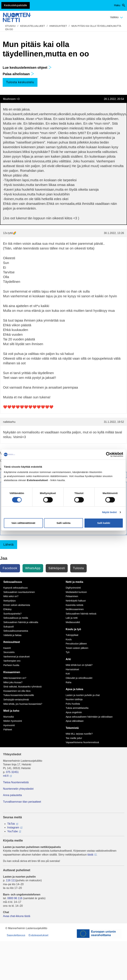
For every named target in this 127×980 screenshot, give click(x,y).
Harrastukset (72, 669)
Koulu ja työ (73, 629)
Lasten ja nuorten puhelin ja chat (83, 695)
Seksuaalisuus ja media (16, 618)
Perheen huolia (11, 665)
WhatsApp (33, 568)
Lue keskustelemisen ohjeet (27, 68)
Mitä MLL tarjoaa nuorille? (79, 734)
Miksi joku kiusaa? (13, 682)
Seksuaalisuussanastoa (16, 631)
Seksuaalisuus (13, 582)
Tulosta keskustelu (20, 82)
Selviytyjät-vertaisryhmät (16, 700)
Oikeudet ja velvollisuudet (79, 678)
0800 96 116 (15, 898)
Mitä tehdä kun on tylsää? (79, 665)
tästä (90, 855)
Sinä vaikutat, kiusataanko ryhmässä (22, 687)
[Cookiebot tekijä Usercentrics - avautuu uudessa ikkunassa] (108, 454)
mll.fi (6, 776)
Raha (68, 682)
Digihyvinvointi (73, 588)
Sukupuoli (9, 627)
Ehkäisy (7, 609)
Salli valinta (64, 523)
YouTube (13, 831)
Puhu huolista (73, 704)
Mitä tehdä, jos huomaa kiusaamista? (23, 704)
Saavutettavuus (16, 935)
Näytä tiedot (109, 512)
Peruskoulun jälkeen (76, 644)
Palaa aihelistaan (18, 74)
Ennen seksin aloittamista (17, 605)
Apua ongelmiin (74, 712)
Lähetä (8, 545)
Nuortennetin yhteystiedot (18, 789)
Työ (68, 652)
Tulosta (78, 568)
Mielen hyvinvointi (13, 721)
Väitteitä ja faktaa (12, 635)
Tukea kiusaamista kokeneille (19, 695)
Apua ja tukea (74, 689)
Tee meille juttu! (74, 738)
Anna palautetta (12, 795)
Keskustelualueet (33, 26)
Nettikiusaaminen (75, 609)
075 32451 (12, 772)
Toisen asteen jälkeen (77, 648)
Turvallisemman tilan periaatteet (22, 802)
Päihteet (8, 730)
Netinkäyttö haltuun (76, 601)
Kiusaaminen (12, 672)
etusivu (10, 26)
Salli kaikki (104, 523)
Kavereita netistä (74, 605)
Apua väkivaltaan (75, 721)
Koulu (69, 639)
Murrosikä (8, 717)
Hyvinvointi (9, 725)
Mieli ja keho (11, 711)
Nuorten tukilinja (74, 699)
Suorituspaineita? (12, 614)
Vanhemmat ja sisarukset (16, 657)
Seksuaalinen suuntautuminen (19, 592)
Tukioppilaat (72, 635)
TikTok (11, 824)
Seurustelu (9, 652)
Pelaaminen (72, 596)
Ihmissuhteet (58, 26)
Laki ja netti (72, 618)
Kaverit (7, 648)
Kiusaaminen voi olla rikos (17, 691)
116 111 (11, 880)
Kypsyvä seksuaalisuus (16, 588)
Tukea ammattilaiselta (77, 708)
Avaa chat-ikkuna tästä (17, 916)
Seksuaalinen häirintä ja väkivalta (21, 622)
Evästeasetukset (38, 935)
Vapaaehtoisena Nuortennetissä (82, 742)
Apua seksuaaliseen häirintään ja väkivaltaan (89, 717)
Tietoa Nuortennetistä (16, 782)
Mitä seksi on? (11, 596)
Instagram (13, 827)
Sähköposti (57, 568)
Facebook (10, 568)
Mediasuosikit (73, 622)
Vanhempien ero (12, 661)
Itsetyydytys (9, 601)
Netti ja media (74, 582)
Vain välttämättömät (23, 523)
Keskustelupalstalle (16, 5)
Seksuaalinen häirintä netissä (81, 614)
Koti (68, 674)
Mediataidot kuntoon (76, 592)
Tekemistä (72, 728)
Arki (68, 659)
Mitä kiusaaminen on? (15, 678)
